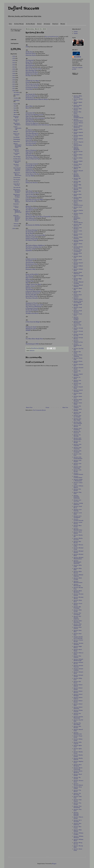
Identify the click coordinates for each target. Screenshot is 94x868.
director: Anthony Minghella (76, 148)
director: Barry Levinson (78, 165)
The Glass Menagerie (32, 133)
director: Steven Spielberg (78, 772)
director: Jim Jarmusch (77, 432)
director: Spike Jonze (78, 746)
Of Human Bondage (31, 230)
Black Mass (29, 67)
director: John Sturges (77, 470)
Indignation (29, 169)
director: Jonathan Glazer (78, 477)
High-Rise (29, 154)
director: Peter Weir (78, 631)
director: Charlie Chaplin (78, 214)
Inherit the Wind (31, 172)
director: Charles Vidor (78, 211)
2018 (14, 73)
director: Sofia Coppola (78, 743)
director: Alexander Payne (78, 120)
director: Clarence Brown (78, 222)
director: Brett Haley (78, 195)
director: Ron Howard (77, 714)
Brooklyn (28, 76)
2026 (14, 56)
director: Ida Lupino (77, 371)
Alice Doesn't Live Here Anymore (17, 169)
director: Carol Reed (78, 208)
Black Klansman (30, 65)
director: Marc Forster (78, 526)
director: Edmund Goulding (78, 283)
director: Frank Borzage (78, 305)
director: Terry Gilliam (78, 788)
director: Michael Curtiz (78, 548)
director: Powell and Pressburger (78, 637)
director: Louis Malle (78, 513)
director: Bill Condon (77, 179)
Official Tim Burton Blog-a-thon (17, 174)
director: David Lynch (78, 260)
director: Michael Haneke (78, 552)
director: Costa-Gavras (78, 231)
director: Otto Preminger (77, 607)
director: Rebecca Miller (78, 653)
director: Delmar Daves (78, 270)
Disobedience (30, 98)
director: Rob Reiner (77, 682)
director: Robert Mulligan (78, 695)
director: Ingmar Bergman (78, 375)
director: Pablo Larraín (78, 611)
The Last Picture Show (32, 193)
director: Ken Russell (77, 490)
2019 (14, 71)
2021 (14, 67)
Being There (29, 62)
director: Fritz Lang (77, 325)
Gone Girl (29, 140)
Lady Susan (29, 191)
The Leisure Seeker (31, 196)
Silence (28, 279)
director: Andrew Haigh (78, 139)
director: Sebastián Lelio (78, 733)
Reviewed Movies (16, 150)
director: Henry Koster (78, 362)
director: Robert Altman (78, 689)
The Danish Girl (30, 94)
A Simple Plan (30, 281)
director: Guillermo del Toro (78, 345)
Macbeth (28, 206)
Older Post (65, 407)
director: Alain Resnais (78, 109)
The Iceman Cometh (32, 164)
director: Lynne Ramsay (78, 523)
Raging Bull (17, 141)
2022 (14, 65)
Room (27, 267)
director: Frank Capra (78, 308)
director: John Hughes (77, 461)
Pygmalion (29, 250)
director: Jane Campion (77, 407)
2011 (14, 88)
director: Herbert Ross (78, 365)
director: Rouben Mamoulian (78, 717)
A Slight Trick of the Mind (33, 284)
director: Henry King (78, 359)
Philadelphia (17, 139)
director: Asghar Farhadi (78, 162)
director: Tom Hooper (77, 804)
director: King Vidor (77, 493)
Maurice (28, 211)
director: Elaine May (78, 289)
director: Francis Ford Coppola (78, 302)
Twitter (76, 32)
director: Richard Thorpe (78, 676)
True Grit (28, 312)
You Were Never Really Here (34, 339)
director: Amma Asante (78, 130)
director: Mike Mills (78, 569)
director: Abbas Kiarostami (78, 97)
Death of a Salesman (32, 96)
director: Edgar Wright (78, 279)
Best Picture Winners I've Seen (17, 196)
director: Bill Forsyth (77, 182)
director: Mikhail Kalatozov (78, 575)
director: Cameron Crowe (78, 205)
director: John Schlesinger (77, 467)
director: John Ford (77, 454)
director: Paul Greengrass (77, 614)
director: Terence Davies (78, 781)
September (17, 100)
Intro (10, 24)
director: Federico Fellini (78, 299)
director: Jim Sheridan (77, 435)
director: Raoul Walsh (78, 650)
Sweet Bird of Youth (32, 296)
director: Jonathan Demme (78, 474)
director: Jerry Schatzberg (78, 429)
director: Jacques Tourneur (78, 391)
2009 (14, 229)
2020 (14, 69)
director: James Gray (78, 394)
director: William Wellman (78, 837)
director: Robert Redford (78, 698)
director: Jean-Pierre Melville (78, 423)
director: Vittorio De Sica (78, 818)
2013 (14, 84)
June (15, 108)
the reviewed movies (52, 36)
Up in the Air (17, 187)
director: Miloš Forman (78, 579)
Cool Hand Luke (16, 154)
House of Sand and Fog (32, 159)
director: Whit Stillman (78, 830)
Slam (27, 283)
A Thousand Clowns (32, 308)
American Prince (31, 53)
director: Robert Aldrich (78, 685)
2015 (14, 80)
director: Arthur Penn (78, 159)
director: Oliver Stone (78, 601)
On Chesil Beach (30, 232)
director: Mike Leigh (78, 566)
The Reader (29, 261)
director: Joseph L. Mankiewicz (78, 480)
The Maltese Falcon (31, 208)
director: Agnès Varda (78, 103)
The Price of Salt (30, 249)
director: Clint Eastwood (78, 225)
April (15, 112)
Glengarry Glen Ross (32, 135)
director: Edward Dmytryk (78, 286)
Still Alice (28, 288)
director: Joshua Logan (78, 483)
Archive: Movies (19, 24)
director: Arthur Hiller (78, 155)
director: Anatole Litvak (78, 133)
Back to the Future (16, 134)
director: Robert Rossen (78, 701)
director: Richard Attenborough (78, 660)
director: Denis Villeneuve (78, 273)
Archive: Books (30, 24)
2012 (14, 86)
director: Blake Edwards (78, 189)
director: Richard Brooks (78, 663)
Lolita (27, 198)
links (31, 351)
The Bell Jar (29, 64)
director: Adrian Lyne (78, 100)
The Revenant (30, 262)
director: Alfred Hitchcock (78, 127)
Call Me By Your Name (32, 81)
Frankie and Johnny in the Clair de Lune (37, 125)
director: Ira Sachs (77, 378)
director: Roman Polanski (78, 711)
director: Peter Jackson (78, 628)
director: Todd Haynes (78, 800)
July (15, 106)
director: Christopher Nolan (77, 218)
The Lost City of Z (31, 201)
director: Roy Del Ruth (78, 721)
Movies (63, 24)
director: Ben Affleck (77, 168)
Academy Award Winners (17, 200)
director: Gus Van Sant (79, 349)
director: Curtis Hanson (78, 235)
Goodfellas (16, 137)
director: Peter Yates (78, 634)
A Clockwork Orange (32, 87)
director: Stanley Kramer (78, 756)
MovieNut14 (77, 57)
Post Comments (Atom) (39, 410)
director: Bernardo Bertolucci (77, 175)
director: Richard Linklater (78, 669)
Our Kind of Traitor (31, 240)
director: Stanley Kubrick (78, 759)
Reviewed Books (16, 117)
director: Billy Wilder (77, 185)
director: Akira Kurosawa (78, 106)
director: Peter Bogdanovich (78, 625)
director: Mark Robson (78, 533)
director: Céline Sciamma (78, 238)
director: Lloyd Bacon (78, 507)
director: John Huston (77, 464)
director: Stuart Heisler (78, 775)
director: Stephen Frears (78, 762)
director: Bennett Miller (78, 171)
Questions (16, 182)
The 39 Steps (17, 157)
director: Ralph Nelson (78, 647)
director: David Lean (78, 257)
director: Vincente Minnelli (76, 814)
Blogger (54, 864)
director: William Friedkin (78, 834)
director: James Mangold (78, 400)
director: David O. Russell (78, 263)
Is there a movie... (16, 207)
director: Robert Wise (78, 705)
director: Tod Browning (77, 794)
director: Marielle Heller (78, 529)
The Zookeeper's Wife (32, 344)
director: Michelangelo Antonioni (77, 562)
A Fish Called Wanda (17, 162)
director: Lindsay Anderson (78, 504)
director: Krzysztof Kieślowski (77, 497)
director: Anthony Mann (78, 144)
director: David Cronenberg (78, 251)
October (16, 98)
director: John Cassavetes (77, 448)
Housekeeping (30, 155)
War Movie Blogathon (17, 124)
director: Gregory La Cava (78, 341)
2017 (14, 76)
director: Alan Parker (77, 112)
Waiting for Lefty (31, 329)
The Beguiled (30, 60)
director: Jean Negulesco (77, 413)
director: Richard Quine (78, 673)
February (16, 224)
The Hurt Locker (16, 165)
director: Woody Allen (78, 846)
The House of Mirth (32, 157)
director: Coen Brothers (78, 228)
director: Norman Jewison (79, 595)
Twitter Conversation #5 (17, 128)
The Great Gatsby (31, 143)
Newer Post (29, 407)
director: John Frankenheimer (78, 458)
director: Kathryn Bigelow (78, 486)
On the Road (29, 233)
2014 (14, 82)
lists (33, 351)
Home (47, 407)
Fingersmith (29, 120)
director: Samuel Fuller (78, 730)
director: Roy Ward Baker (77, 724)
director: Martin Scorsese (78, 539)
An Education (17, 159)
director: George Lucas (78, 332)
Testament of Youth (31, 303)
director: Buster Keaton (78, 201)
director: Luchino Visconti (78, 520)
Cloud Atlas (29, 89)
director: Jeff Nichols (77, 426)
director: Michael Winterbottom (78, 558)
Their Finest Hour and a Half (34, 305)
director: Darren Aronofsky (78, 247)
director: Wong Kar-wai (78, 843)
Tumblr (76, 33)
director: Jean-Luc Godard (78, 416)
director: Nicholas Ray (77, 585)
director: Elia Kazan (77, 292)
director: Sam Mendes (77, 727)
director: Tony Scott (78, 810)
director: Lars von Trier (77, 501)
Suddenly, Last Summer (33, 293)
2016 (14, 78)
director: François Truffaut (76, 318)
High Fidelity (29, 152)
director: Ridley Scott (78, 679)
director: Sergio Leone (78, 737)
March (16, 114)
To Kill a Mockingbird (32, 310)
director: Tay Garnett (77, 778)
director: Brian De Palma (78, 198)
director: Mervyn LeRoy (78, 545)
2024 (14, 60)
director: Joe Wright (77, 442)
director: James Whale (78, 403)
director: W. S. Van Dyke (78, 821)
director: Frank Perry (78, 314)
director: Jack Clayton (77, 384)
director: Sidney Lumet (78, 740)
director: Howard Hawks (78, 368)
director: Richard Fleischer (78, 666)
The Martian (29, 210)
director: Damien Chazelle (78, 241)
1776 (27, 47)
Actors (39, 24)
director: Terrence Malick (78, 784)
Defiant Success (23, 8)
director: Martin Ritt (78, 536)
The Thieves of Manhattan (33, 306)
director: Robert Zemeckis (78, 708)
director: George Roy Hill (78, 335)
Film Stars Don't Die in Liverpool (35, 118)
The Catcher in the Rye (32, 84)
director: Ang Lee (78, 142)
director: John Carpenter (77, 445)
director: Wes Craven (77, 827)
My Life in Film (16, 120)
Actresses (47, 24)
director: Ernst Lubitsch (78, 295)
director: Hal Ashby (77, 352)
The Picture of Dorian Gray (34, 247)
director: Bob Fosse (77, 192)
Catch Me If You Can (17, 185)
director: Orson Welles (78, 604)
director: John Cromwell (77, 451)
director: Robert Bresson (78, 692)
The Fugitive (17, 180)
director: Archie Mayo (78, 152)
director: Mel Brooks (77, 542)
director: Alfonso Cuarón (78, 123)
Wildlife (28, 330)
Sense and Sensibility (32, 274)
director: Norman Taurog (79, 598)
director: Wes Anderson (77, 824)
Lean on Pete (29, 194)
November (17, 95)
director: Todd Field (78, 797)
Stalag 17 (16, 131)
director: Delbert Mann (78, 267)
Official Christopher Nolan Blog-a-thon (17, 146)
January (16, 226)
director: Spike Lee (78, 749)
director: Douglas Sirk (78, 276)
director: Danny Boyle (78, 244)
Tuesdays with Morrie (32, 313)
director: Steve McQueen (78, 765)
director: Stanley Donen (78, 752)
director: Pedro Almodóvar (78, 621)
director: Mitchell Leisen (78, 582)
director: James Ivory (78, 397)
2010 (14, 91)
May (15, 110)
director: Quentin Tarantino (78, 644)
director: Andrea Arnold (78, 136)
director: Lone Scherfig (78, 510)
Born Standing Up (31, 70)
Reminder (16, 204)
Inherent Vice (30, 171)
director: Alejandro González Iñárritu (79, 116)
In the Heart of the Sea (32, 174)
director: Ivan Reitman (77, 381)
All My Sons (29, 52)
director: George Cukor (78, 329)
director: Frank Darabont (78, 311)
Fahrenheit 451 (30, 113)
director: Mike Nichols (78, 572)
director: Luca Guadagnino (78, 517)
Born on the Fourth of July (33, 69)
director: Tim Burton (77, 791)
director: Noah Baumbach (78, 591)
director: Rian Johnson (77, 657)
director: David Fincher (78, 254)
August (16, 104)
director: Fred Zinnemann (77, 322)
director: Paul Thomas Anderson (77, 618)
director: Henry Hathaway (78, 355)
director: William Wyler (78, 840)
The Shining (29, 276)
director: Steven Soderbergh (78, 768)
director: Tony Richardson (78, 807)
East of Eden (29, 106)
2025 (14, 58)
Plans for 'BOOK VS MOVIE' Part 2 (17, 212)
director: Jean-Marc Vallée (78, 419)
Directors (55, 24)
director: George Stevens (78, 338)
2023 (14, 63)
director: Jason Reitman (78, 410)
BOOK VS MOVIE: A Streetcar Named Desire (17, 218)
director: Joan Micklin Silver (78, 439)
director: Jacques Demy (78, 387)
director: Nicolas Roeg (78, 588)
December (17, 92)
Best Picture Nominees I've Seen (17, 191)
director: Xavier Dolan (78, 850)
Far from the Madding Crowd (34, 115)
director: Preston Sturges (78, 641)
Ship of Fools (29, 278)
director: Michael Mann (78, 555)
